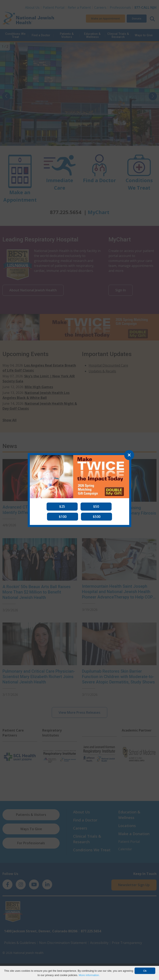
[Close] (129, 455)
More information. (89, 975)
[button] (62, 506)
